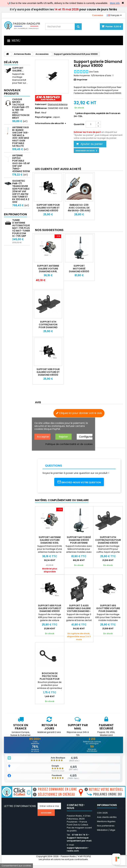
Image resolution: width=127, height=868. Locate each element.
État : (38, 113)
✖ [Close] (123, 3)
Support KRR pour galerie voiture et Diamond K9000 (48, 208)
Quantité (79, 124)
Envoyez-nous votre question (79, 482)
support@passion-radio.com (78, 852)
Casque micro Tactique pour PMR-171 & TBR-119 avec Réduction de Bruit (21, 109)
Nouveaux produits (12, 92)
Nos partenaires (106, 828)
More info (115, 3)
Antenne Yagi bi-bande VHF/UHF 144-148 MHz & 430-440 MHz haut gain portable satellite (21, 137)
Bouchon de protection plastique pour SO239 (50, 678)
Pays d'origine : (44, 117)
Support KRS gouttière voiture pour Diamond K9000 (108, 610)
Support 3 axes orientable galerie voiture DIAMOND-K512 (79, 610)
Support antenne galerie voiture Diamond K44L (48, 269)
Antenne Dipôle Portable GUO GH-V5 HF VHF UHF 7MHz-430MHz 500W (21, 163)
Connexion (98, 15)
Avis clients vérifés (107, 820)
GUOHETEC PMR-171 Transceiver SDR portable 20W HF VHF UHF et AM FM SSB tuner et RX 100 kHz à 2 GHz (21, 191)
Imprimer (82, 80)
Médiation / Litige (106, 833)
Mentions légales (106, 824)
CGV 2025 (102, 815)
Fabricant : (41, 104)
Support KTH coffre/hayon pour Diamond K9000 (48, 326)
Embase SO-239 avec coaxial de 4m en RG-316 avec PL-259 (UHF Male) (79, 209)
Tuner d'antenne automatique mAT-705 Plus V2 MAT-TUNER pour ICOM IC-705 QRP (21, 228)
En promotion (15, 214)
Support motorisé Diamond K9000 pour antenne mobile (79, 271)
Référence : (41, 108)
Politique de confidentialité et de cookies (69, 444)
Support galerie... (18, 69)
